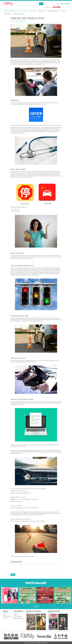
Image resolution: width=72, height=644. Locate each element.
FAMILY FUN (8, 14)
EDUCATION (33, 11)
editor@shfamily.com (20, 618)
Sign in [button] (58, 4)
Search (41, 4)
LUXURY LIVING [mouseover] (23, 11)
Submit (13, 575)
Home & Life (42, 11)
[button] (62, 4)
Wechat (17, 615)
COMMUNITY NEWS (19, 14)
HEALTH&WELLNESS (53, 11)
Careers (5, 618)
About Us (5, 615)
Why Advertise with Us (8, 617)
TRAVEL (63, 11)
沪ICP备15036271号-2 (43, 643)
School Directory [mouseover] (10, 11)
